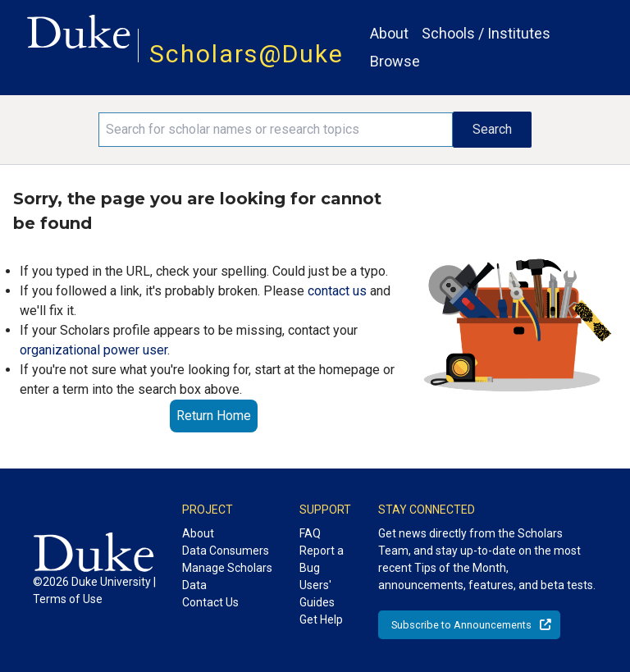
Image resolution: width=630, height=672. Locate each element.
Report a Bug (322, 559)
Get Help (321, 619)
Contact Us (210, 602)
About (389, 33)
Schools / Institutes (486, 33)
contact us (337, 291)
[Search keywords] (276, 130)
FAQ (310, 533)
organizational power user (94, 350)
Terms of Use (68, 599)
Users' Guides (317, 594)
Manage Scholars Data (227, 576)
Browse (395, 61)
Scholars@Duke (247, 54)
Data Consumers (226, 551)
